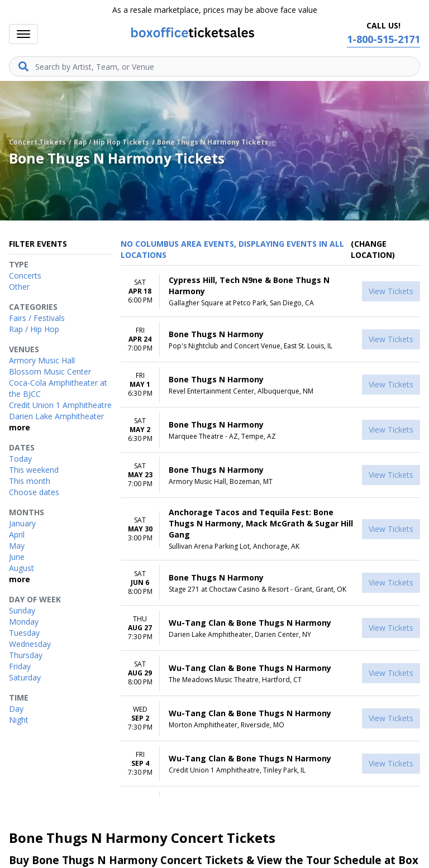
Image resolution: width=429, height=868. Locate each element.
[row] (270, 291)
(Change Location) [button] (373, 249)
